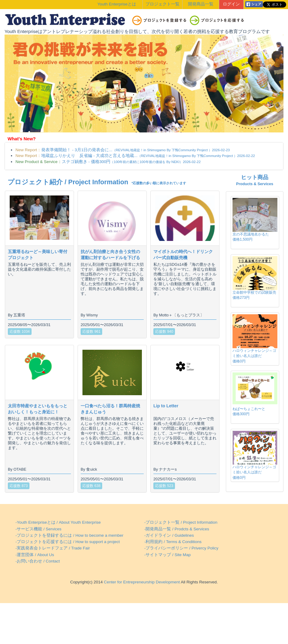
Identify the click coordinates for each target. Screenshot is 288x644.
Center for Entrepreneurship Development (141, 582)
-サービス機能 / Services (39, 529)
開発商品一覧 (201, 4)
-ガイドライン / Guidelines (169, 535)
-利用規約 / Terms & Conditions (173, 542)
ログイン (231, 4)
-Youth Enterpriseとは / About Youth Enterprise (58, 522)
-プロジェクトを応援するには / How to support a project (68, 542)
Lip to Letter (166, 406)
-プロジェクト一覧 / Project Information (181, 522)
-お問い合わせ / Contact (38, 561)
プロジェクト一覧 (162, 4)
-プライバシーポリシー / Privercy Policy (181, 548)
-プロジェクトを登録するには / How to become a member (69, 535)
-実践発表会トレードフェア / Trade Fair (53, 548)
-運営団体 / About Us (35, 555)
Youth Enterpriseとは (117, 4)
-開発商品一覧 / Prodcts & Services (177, 529)
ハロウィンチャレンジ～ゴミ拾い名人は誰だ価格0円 (254, 356)
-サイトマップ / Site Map (167, 555)
